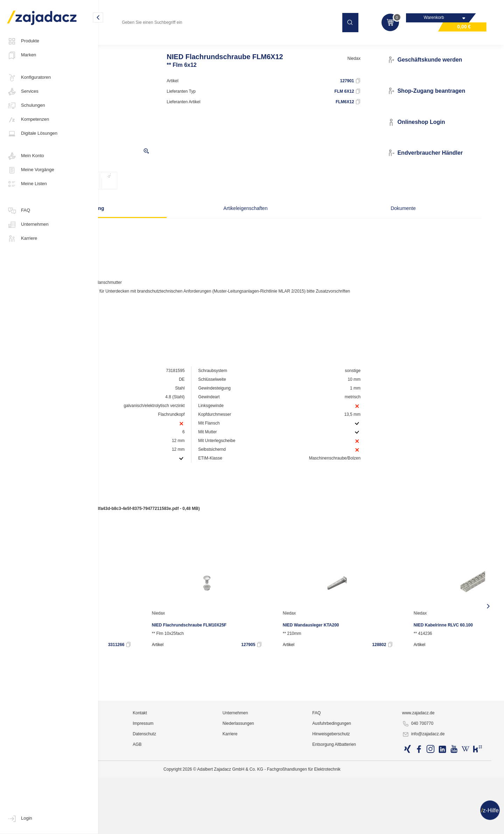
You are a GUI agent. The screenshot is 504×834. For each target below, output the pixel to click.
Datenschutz (217, 825)
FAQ (19, 211)
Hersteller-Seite (139, 327)
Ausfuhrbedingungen (369, 815)
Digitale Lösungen (32, 134)
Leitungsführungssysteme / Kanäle (187, 43)
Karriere (22, 239)
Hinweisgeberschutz (368, 825)
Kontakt (212, 804)
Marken (22, 55)
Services (23, 92)
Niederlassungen (293, 815)
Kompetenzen (28, 120)
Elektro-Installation (125, 43)
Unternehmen (28, 225)
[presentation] (110, 629)
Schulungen (26, 106)
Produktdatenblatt (137, 542)
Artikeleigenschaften (252, 222)
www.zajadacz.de (438, 804)
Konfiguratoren (29, 78)
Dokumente (348, 222)
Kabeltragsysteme (247, 43)
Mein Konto (26, 156)
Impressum (215, 815)
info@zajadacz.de (443, 826)
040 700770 (437, 815)
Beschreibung (156, 222)
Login (20, 819)
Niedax (380, 72)
